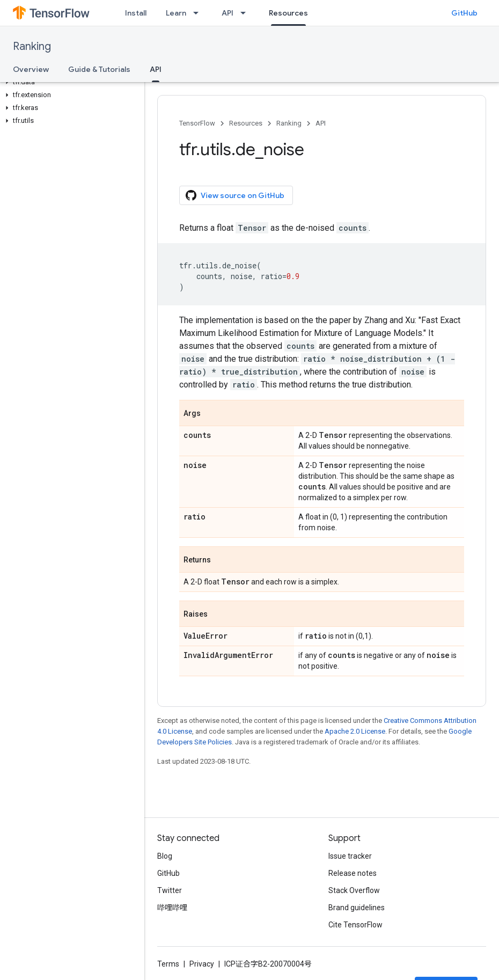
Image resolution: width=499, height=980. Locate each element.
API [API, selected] (156, 69)
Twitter (170, 890)
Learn (176, 13)
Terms (168, 964)
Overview (31, 69)
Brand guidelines (357, 908)
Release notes (353, 873)
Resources (246, 123)
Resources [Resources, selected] (288, 13)
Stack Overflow (354, 890)
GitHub (464, 13)
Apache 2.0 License (355, 731)
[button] (70, 82)
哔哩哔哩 (172, 908)
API (228, 13)
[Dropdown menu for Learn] (199, 13)
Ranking (32, 46)
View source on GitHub (235, 195)
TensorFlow (197, 123)
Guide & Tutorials (99, 69)
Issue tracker (350, 856)
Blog (165, 856)
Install (136, 13)
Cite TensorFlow (355, 925)
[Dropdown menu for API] (246, 13)
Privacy (202, 964)
